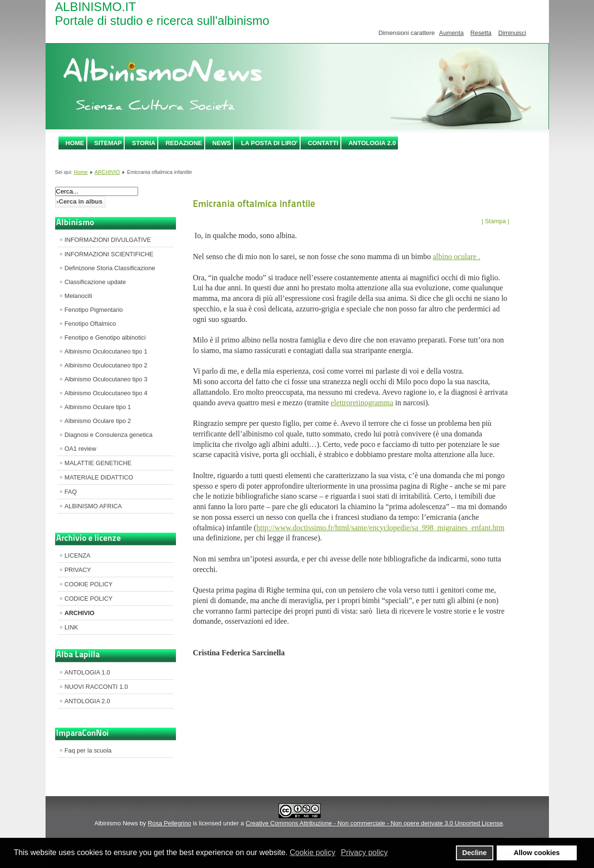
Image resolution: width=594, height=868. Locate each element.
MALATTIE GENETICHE (98, 463)
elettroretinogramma (362, 403)
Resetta (481, 33)
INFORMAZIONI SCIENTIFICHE (109, 254)
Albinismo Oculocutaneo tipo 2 (106, 365)
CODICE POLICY (89, 599)
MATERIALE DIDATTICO (99, 477)
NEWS (222, 143)
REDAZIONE (184, 143)
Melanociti (79, 296)
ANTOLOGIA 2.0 (372, 143)
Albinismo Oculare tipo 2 (98, 421)
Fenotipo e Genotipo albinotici (105, 337)
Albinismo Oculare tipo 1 (98, 407)
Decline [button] (474, 853)
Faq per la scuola (88, 750)
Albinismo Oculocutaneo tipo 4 (106, 393)
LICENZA (78, 555)
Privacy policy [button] (364, 852)
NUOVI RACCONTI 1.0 (96, 687)
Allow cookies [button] (537, 853)
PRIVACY (78, 570)
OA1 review (81, 449)
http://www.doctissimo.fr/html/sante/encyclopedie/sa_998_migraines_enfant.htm (381, 528)
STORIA (144, 143)
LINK (71, 627)
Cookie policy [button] (312, 852)
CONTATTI (323, 143)
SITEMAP (108, 143)
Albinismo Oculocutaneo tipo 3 (106, 379)
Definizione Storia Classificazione (110, 268)
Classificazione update (95, 282)
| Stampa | (495, 221)
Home (75, 143)
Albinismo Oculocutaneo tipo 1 (106, 351)
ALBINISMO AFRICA (93, 506)
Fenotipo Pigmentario (94, 310)
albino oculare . (457, 257)
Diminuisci (512, 33)
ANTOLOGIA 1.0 (87, 672)
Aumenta (451, 33)
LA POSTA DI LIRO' (269, 143)
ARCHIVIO (107, 172)
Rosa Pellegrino (169, 823)
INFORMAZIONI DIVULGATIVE (108, 240)
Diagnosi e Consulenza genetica (109, 435)
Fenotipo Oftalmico (90, 324)
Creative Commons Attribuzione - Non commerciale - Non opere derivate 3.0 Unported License (374, 823)
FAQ (71, 492)
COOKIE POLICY (89, 584)
